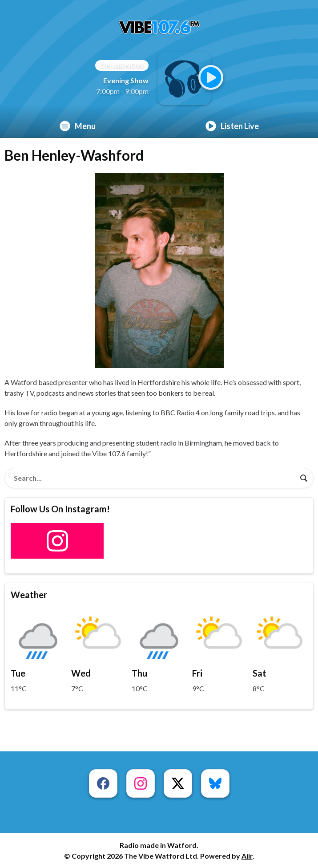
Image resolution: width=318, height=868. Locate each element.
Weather (29, 595)
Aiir (247, 856)
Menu (78, 126)
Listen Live (232, 126)
